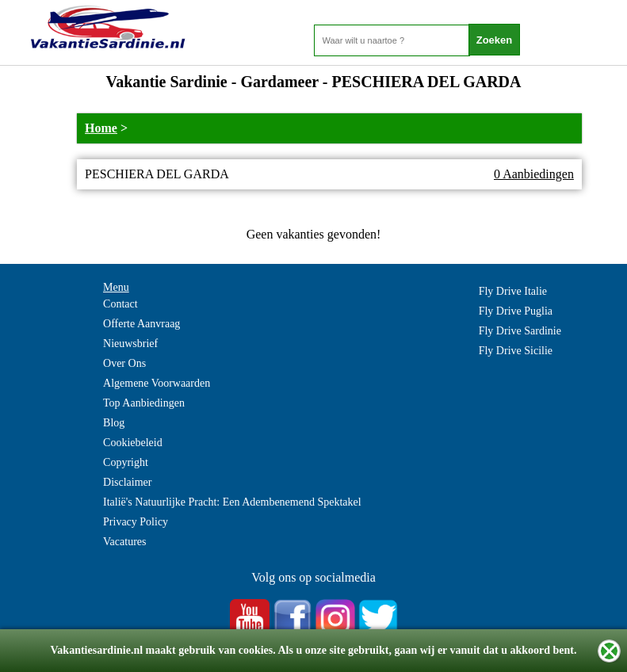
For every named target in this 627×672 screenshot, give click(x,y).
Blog (114, 423)
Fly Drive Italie (513, 291)
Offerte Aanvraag (141, 324)
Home (101, 128)
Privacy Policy (136, 522)
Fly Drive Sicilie (516, 351)
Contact (120, 304)
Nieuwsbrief (130, 344)
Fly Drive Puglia (516, 311)
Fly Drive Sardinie (520, 331)
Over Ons (124, 363)
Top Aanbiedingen (144, 403)
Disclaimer (127, 482)
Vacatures (124, 542)
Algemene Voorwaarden (157, 383)
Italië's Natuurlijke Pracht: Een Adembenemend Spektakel (232, 502)
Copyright (126, 462)
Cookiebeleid (133, 443)
